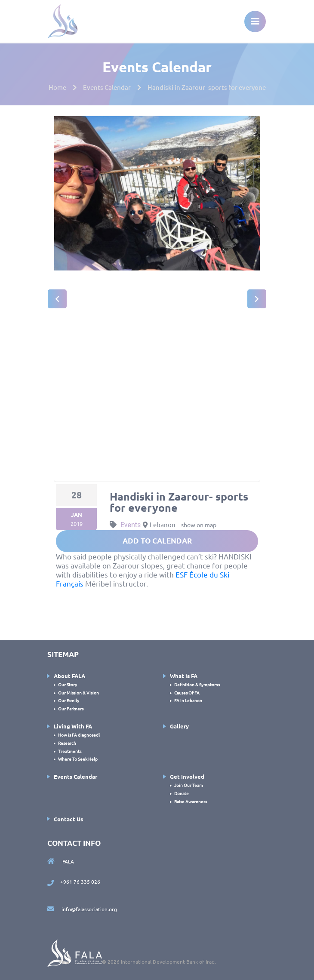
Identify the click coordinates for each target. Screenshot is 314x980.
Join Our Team (189, 785)
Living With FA (73, 726)
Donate (182, 793)
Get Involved (187, 776)
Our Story (68, 684)
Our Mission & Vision (78, 693)
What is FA (184, 676)
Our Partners (71, 708)
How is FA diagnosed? (79, 735)
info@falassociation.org (82, 909)
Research (67, 743)
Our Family (69, 700)
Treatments (70, 751)
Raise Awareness (191, 801)
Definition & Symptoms (197, 684)
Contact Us (68, 819)
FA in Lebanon (188, 700)
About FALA (69, 676)
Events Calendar (75, 776)
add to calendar (157, 541)
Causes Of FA (187, 693)
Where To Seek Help (78, 759)
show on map (199, 525)
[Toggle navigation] (255, 22)
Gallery (179, 726)
